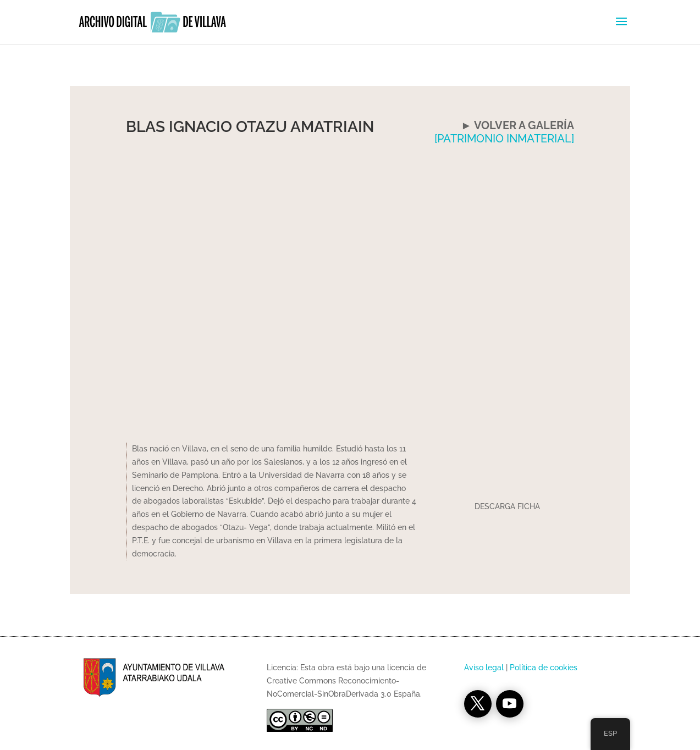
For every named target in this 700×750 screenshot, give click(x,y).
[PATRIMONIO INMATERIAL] (504, 139)
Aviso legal (484, 668)
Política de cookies (544, 668)
